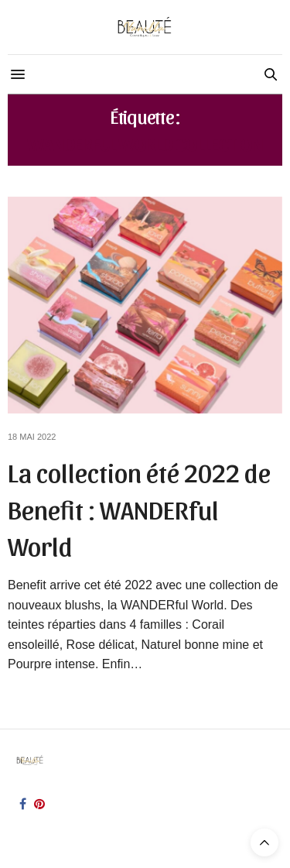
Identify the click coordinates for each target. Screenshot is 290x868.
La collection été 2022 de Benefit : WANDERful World (139, 508)
